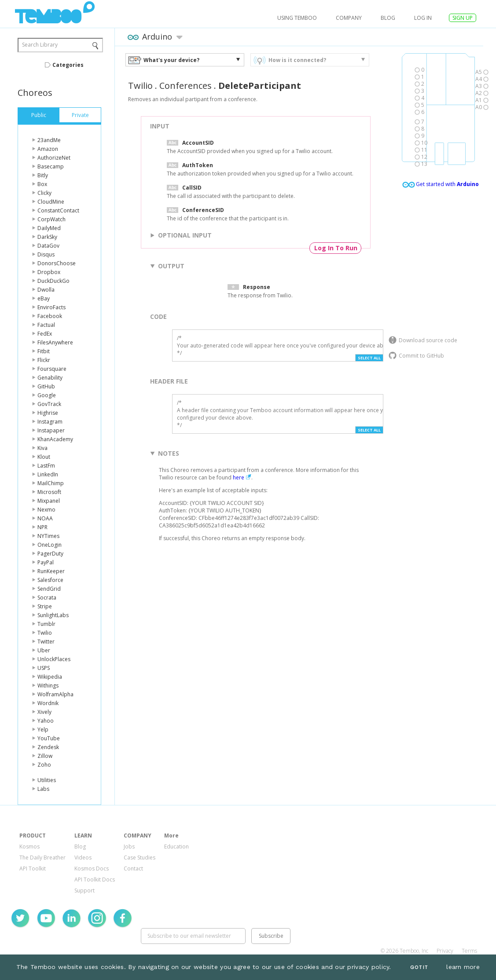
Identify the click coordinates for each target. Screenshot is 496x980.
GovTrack (49, 404)
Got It (419, 967)
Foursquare (52, 369)
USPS (44, 668)
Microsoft (49, 492)
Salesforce (50, 580)
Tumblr (46, 624)
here (239, 477)
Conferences (186, 86)
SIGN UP (463, 18)
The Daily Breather (42, 857)
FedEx (45, 334)
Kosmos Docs (92, 868)
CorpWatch (51, 219)
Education (176, 847)
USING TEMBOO (297, 18)
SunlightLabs (53, 615)
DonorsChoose (57, 263)
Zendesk (48, 747)
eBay (44, 298)
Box (42, 184)
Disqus (46, 254)
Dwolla (46, 290)
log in (423, 18)
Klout (44, 457)
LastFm (46, 466)
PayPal (46, 562)
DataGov (48, 246)
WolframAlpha (55, 694)
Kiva (42, 448)
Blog (388, 18)
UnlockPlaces (54, 659)
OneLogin (50, 545)
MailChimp (51, 483)
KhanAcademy (55, 439)
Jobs (129, 847)
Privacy (445, 951)
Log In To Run (336, 248)
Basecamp (51, 166)
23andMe (49, 140)
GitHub (46, 386)
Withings (48, 686)
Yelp (43, 730)
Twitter (46, 642)
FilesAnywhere (55, 342)
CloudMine (51, 202)
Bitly (43, 175)
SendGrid (49, 589)
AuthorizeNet (54, 158)
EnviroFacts (51, 307)
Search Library (40, 45)
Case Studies (140, 857)
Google (47, 395)
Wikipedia (50, 677)
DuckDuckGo (53, 281)
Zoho (44, 765)
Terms (469, 951)
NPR (42, 527)
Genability (50, 378)
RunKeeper (51, 571)
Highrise (48, 413)
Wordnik (48, 703)
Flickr (44, 360)
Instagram (50, 422)
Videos (83, 857)
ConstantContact (58, 210)
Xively (44, 712)
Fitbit (44, 351)
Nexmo (46, 510)
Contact (133, 868)
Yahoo (46, 721)
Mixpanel (49, 501)
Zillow (45, 756)
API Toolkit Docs (95, 879)
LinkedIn (48, 474)
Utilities (47, 780)
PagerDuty (50, 554)
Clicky (44, 193)
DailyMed (49, 228)
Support (85, 890)
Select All (369, 358)
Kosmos (29, 847)
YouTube (49, 738)
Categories (68, 65)
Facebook (50, 316)
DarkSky (47, 237)
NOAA (45, 518)
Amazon (48, 149)
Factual (46, 325)
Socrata (47, 598)
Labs (43, 789)
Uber (44, 650)
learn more (463, 967)
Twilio (45, 633)
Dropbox (49, 272)
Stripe (45, 606)
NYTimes (48, 536)
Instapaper (51, 430)
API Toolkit (33, 868)
